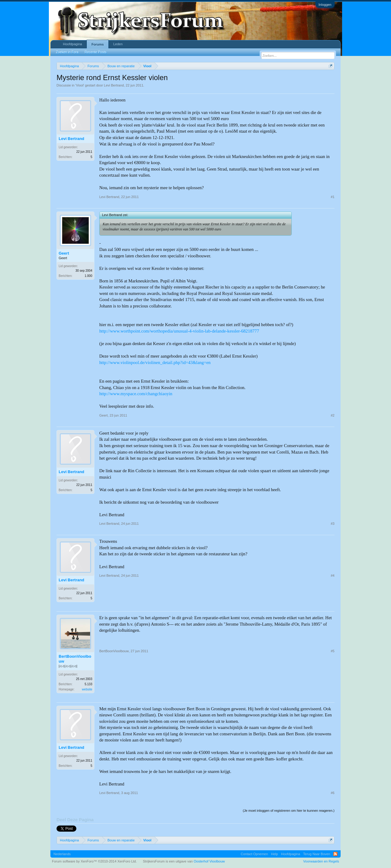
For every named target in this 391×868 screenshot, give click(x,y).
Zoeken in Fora (67, 52)
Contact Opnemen (254, 854)
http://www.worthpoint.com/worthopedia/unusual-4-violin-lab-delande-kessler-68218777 (179, 331)
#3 (333, 524)
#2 (333, 415)
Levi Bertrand (114, 85)
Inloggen (325, 5)
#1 (333, 197)
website (87, 689)
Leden (118, 44)
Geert (64, 253)
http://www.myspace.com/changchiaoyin (136, 394)
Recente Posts (96, 52)
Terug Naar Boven (317, 854)
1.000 (88, 276)
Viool (80, 85)
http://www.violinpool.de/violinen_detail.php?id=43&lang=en (155, 362)
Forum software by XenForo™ (94, 861)
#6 (333, 793)
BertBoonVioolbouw (75, 659)
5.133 (88, 684)
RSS (335, 854)
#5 (333, 651)
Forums (97, 44)
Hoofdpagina (72, 44)
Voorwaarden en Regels (321, 861)
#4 (333, 576)
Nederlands (62, 854)
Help (274, 854)
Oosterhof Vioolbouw (209, 861)
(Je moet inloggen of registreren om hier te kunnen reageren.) (289, 811)
